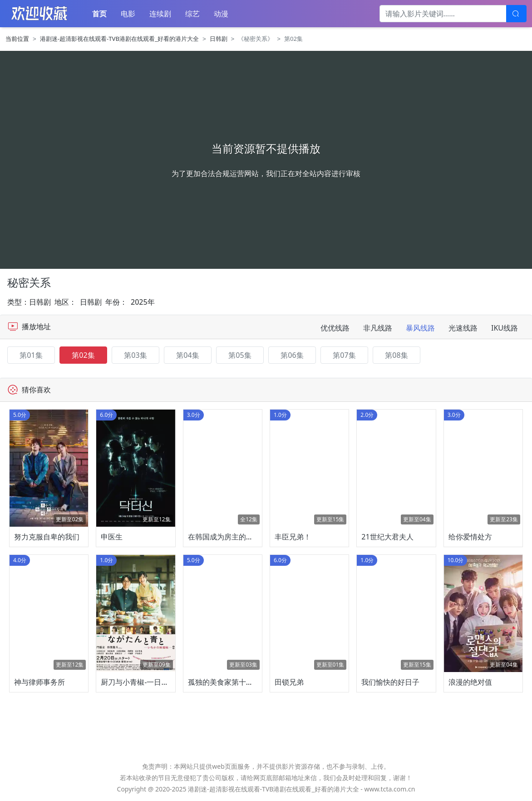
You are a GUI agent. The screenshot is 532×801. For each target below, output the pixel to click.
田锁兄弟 (289, 682)
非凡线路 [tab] (378, 328)
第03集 (135, 355)
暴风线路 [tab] (420, 328)
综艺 (192, 14)
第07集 (344, 355)
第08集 (396, 355)
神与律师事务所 (39, 682)
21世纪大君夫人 (387, 537)
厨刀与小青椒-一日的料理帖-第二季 (158, 682)
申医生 (112, 537)
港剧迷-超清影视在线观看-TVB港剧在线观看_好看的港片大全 (119, 39)
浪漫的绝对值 (470, 682)
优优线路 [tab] (335, 328)
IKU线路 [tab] (505, 328)
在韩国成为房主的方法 (224, 537)
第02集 (83, 355)
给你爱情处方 (470, 537)
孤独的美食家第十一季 (224, 682)
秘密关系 (29, 282)
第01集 (31, 355)
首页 (99, 14)
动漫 (221, 14)
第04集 (187, 355)
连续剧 (160, 14)
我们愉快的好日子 (390, 682)
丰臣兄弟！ (293, 537)
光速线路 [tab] (463, 328)
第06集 (292, 355)
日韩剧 (219, 39)
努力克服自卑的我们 (47, 537)
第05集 (240, 355)
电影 (128, 14)
